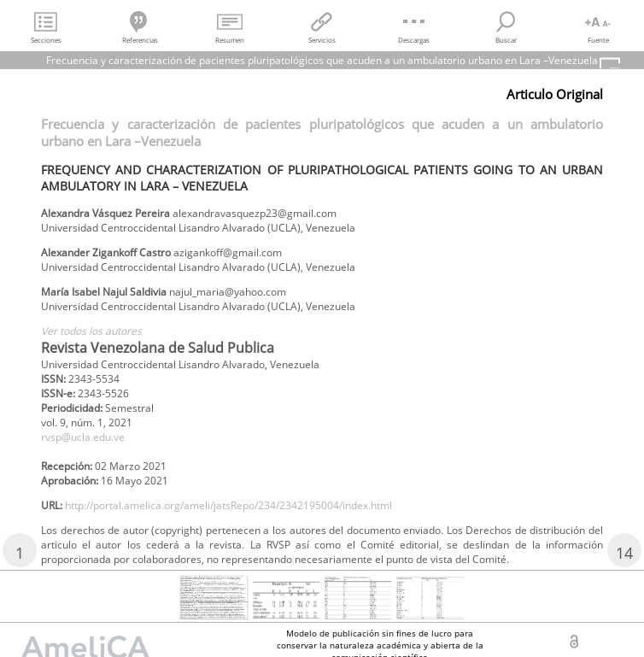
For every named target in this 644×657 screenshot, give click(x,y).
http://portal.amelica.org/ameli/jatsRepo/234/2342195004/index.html (228, 505)
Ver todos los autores (91, 331)
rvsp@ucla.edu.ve (83, 437)
